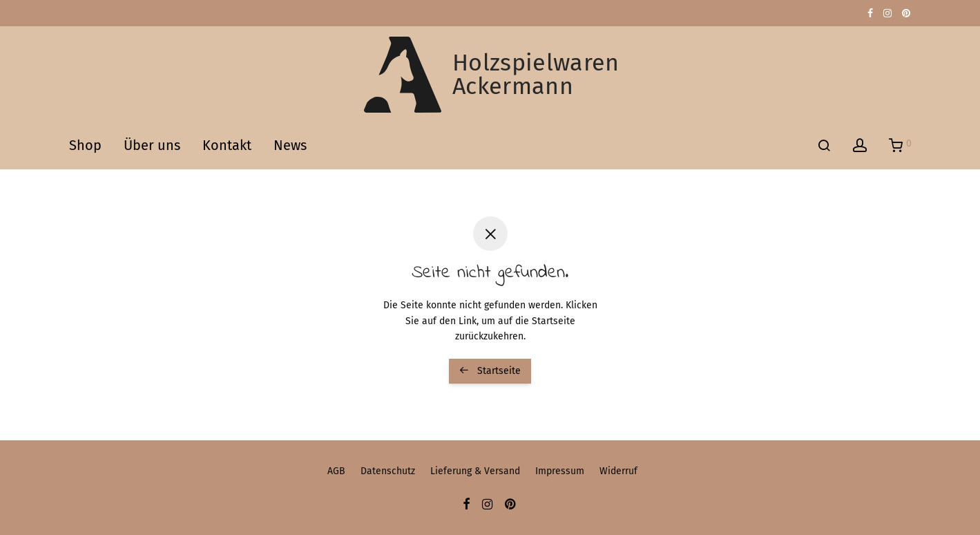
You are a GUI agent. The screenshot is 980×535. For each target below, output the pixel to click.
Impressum (560, 471)
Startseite (490, 371)
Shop (85, 145)
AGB (336, 471)
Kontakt (227, 145)
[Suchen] (824, 146)
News (290, 145)
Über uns (152, 145)
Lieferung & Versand (475, 471)
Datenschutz (388, 471)
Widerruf (618, 471)
